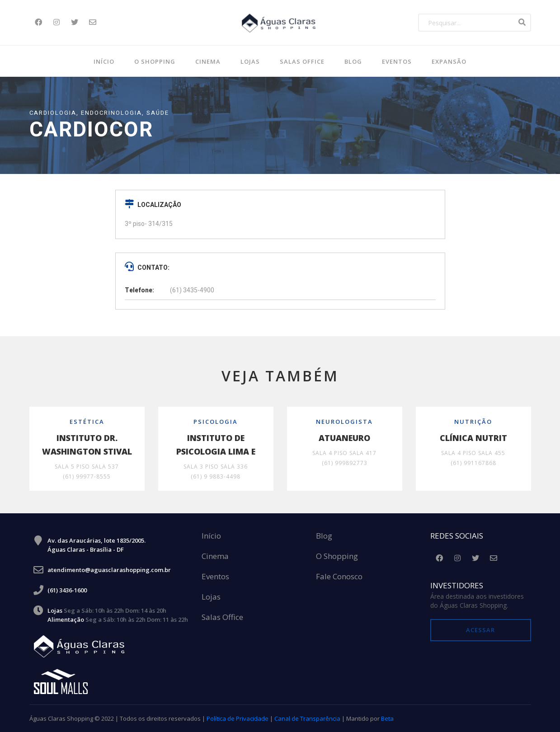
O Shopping (155, 61)
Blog (324, 536)
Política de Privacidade (238, 718)
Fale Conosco (339, 577)
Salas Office (222, 617)
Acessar (480, 630)
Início (104, 61)
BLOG (353, 61)
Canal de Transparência (307, 718)
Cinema (208, 61)
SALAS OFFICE (302, 61)
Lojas (250, 61)
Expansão (449, 61)
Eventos (397, 61)
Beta (387, 718)
